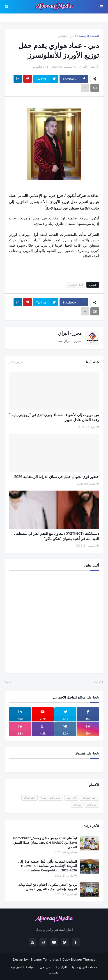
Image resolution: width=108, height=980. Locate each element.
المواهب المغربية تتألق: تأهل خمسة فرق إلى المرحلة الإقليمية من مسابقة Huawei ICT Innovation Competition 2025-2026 (48, 866)
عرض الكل (16, 362)
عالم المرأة (30, 798)
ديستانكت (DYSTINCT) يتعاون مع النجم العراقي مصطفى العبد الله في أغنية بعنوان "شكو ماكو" (56, 536)
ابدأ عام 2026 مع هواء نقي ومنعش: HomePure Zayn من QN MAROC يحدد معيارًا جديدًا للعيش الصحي (45, 842)
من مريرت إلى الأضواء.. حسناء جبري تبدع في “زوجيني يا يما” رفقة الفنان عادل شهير (54, 417)
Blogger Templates (45, 959)
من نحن (45, 967)
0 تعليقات (39, 67)
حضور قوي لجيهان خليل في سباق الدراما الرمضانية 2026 (57, 477)
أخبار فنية (71, 798)
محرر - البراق (70, 333)
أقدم (10, 682)
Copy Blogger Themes (79, 959)
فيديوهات (92, 805)
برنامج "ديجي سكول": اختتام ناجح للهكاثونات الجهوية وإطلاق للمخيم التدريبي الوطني (48, 887)
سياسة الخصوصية (23, 967)
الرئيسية (61, 967)
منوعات (77, 805)
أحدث (98, 682)
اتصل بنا (54, 972)
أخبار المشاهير (67, 36)
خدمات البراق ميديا (51, 798)
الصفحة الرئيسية (89, 36)
